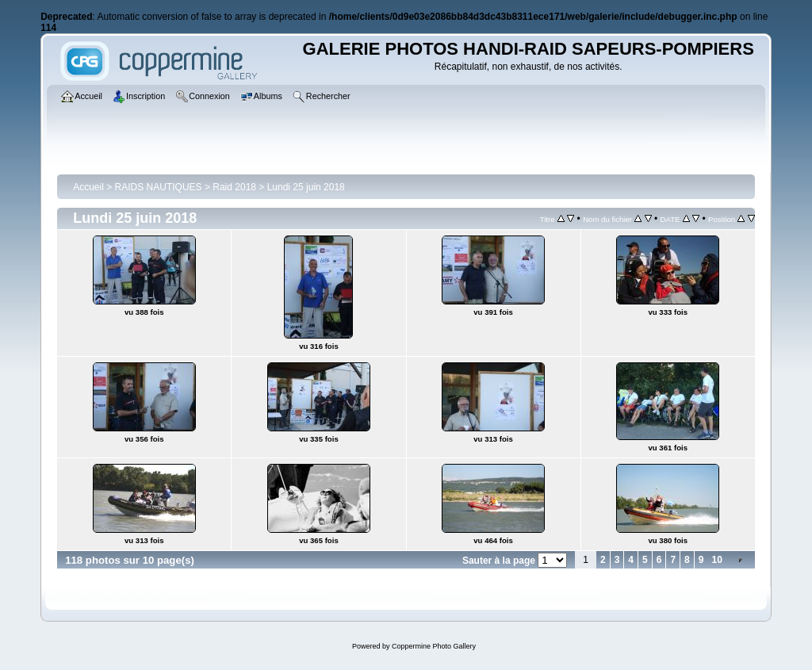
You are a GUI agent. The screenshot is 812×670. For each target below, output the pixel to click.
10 (716, 560)
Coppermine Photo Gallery (434, 646)
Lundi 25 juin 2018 (306, 187)
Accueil (88, 187)
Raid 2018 (234, 187)
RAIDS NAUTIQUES (159, 187)
